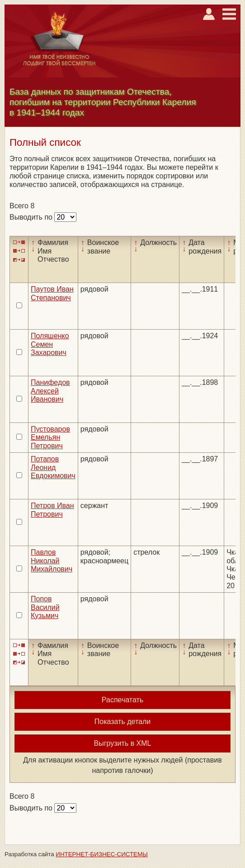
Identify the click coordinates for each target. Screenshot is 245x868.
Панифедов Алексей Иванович (50, 391)
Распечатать (122, 700)
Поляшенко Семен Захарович (50, 344)
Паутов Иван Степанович (52, 293)
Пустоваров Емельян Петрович (50, 437)
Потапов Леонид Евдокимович (53, 467)
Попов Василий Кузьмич (45, 607)
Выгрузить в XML (123, 743)
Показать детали (122, 722)
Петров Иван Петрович (52, 510)
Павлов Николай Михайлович (52, 561)
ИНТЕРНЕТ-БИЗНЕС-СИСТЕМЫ (102, 854)
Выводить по (32, 217)
